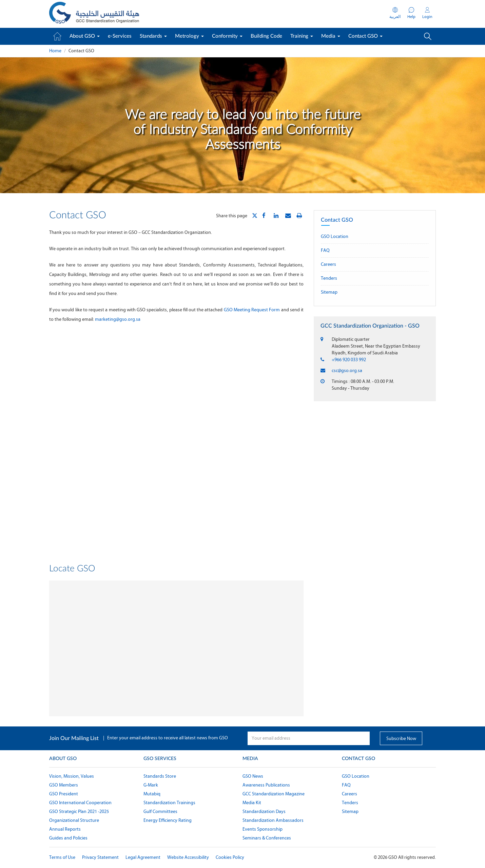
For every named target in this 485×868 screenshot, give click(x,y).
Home (55, 51)
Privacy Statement (100, 857)
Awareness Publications (266, 785)
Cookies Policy (230, 857)
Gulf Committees (160, 811)
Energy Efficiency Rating (168, 820)
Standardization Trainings (169, 803)
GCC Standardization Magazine (274, 794)
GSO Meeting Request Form (252, 310)
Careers (328, 264)
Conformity (227, 36)
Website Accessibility (188, 857)
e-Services (120, 36)
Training (302, 36)
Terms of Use (62, 857)
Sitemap (329, 292)
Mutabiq (152, 794)
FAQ (325, 250)
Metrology (189, 36)
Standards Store (160, 776)
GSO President (64, 794)
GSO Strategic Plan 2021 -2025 (79, 811)
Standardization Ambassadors (273, 820)
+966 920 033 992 (349, 360)
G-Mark (151, 785)
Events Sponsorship (263, 829)
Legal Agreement (143, 857)
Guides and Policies (68, 838)
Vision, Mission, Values (72, 776)
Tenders (329, 278)
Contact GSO (365, 36)
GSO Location (335, 236)
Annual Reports (65, 829)
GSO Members (64, 785)
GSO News (253, 776)
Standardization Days (264, 811)
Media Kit (252, 803)
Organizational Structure (74, 820)
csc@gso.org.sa (347, 371)
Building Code (266, 36)
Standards (153, 36)
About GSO (85, 36)
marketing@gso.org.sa (118, 319)
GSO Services (160, 759)
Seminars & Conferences (267, 838)
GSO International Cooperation (80, 803)
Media (331, 36)
